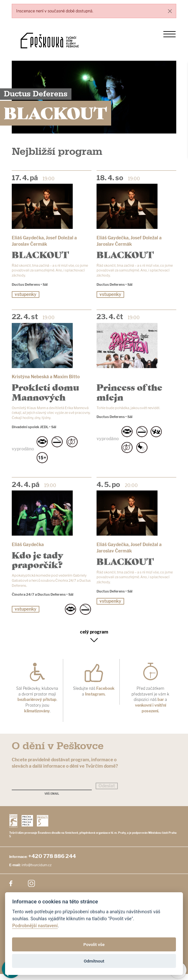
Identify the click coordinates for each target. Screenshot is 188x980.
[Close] (170, 11)
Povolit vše (94, 944)
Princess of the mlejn (129, 394)
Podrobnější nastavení (35, 926)
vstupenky (26, 296)
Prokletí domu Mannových (45, 394)
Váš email (52, 800)
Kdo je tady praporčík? (37, 563)
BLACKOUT (40, 254)
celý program (94, 638)
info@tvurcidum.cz (37, 871)
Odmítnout (94, 961)
